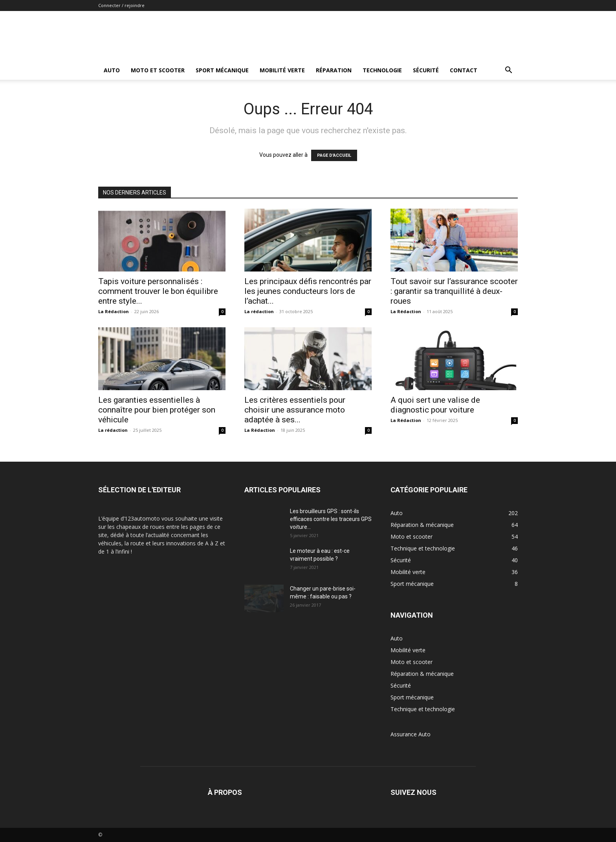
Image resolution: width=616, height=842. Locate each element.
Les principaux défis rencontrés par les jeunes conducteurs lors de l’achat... (308, 291)
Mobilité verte (282, 70)
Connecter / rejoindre (121, 5)
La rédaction (259, 311)
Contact (464, 70)
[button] (508, 71)
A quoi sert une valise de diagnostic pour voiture (435, 405)
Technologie (382, 70)
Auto (112, 70)
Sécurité (426, 70)
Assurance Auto (411, 734)
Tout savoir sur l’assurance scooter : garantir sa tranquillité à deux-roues (454, 291)
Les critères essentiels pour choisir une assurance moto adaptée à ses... (295, 410)
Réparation (334, 70)
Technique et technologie (423, 709)
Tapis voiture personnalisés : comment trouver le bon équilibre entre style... (158, 291)
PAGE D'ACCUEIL (334, 155)
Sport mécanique (222, 70)
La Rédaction (114, 311)
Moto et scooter (158, 70)
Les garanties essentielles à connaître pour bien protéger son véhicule (157, 410)
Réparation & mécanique (422, 674)
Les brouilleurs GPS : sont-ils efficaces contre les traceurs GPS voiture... (331, 519)
